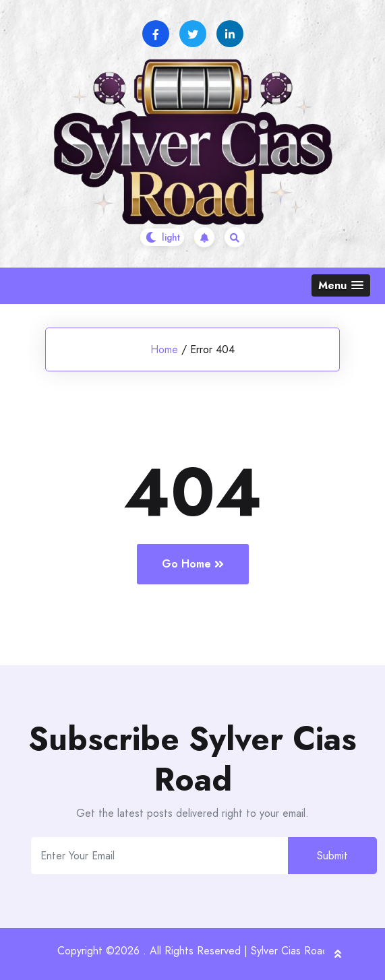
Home (164, 349)
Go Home (193, 564)
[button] (341, 285)
